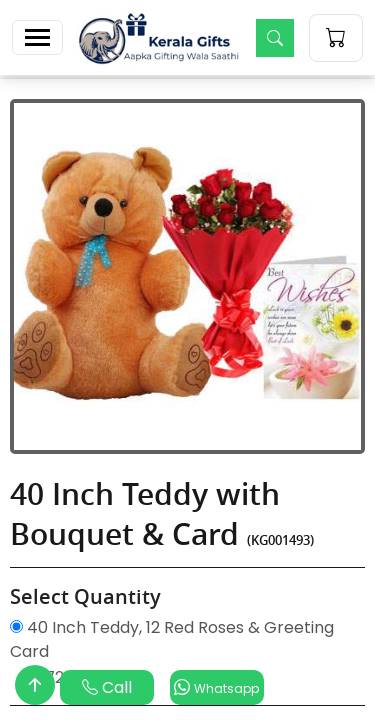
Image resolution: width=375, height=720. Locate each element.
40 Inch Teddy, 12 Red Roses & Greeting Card (172, 639)
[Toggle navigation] (37, 37)
